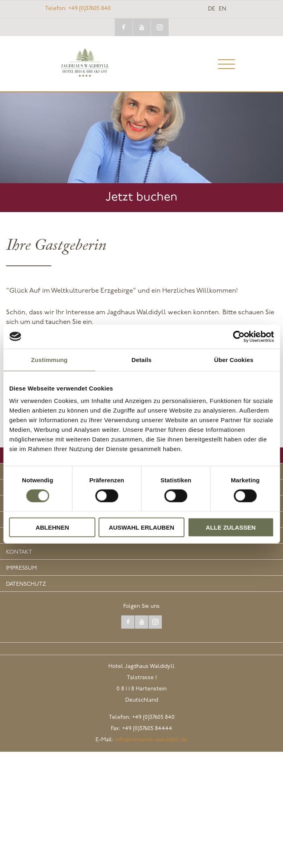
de (212, 9)
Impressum (21, 568)
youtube (142, 27)
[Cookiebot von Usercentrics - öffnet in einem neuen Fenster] (239, 336)
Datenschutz (26, 584)
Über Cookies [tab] (234, 359)
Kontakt (19, 552)
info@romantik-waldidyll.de (151, 740)
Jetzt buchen (141, 197)
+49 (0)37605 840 (78, 9)
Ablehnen (52, 527)
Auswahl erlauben (141, 527)
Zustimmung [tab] (49, 359)
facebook (124, 27)
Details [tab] (142, 359)
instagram (160, 27)
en (223, 9)
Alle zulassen (231, 527)
